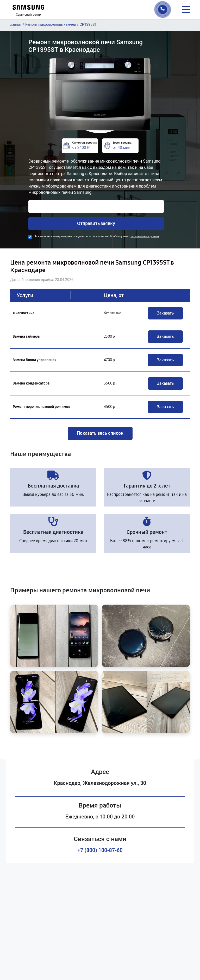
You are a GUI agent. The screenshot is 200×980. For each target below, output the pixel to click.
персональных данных (145, 236)
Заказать (165, 313)
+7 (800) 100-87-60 (100, 850)
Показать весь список (100, 433)
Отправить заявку (96, 223)
